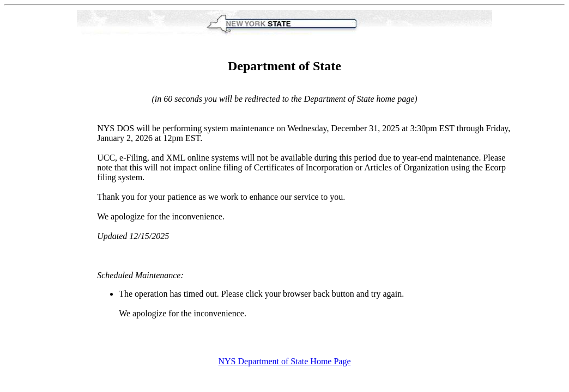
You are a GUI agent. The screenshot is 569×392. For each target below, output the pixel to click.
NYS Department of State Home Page (284, 361)
